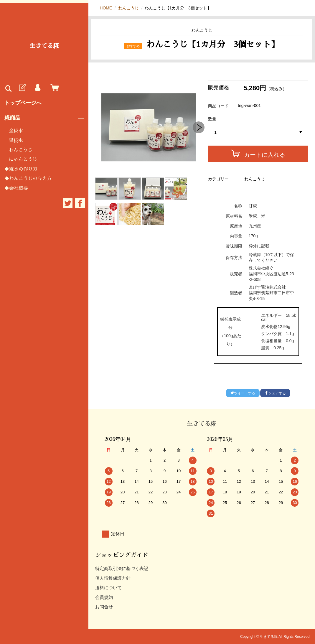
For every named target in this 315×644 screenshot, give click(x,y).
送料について (108, 588)
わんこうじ (21, 150)
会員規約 (104, 597)
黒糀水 (16, 141)
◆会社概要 (16, 188)
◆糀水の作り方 (21, 169)
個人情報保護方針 (113, 578)
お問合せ (104, 607)
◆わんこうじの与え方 (28, 179)
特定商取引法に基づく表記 (122, 568)
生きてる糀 (44, 46)
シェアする (275, 393)
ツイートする (243, 393)
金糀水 (16, 131)
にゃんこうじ (23, 159)
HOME (106, 8)
